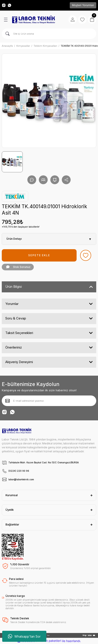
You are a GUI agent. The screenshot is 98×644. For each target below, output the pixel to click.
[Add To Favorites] (86, 255)
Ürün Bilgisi (14, 287)
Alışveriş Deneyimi (19, 362)
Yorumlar (12, 304)
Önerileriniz (14, 347)
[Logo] (34, 20)
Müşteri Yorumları (83, 5)
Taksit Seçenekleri (19, 333)
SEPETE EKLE (39, 255)
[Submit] (8, 401)
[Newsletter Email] (49, 401)
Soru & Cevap (16, 318)
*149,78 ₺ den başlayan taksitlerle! (21, 227)
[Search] (49, 34)
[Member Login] (73, 20)
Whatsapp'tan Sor (24, 636)
